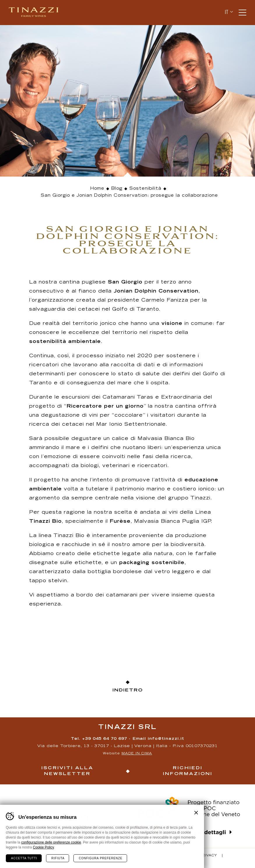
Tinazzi (36, 13)
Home (97, 189)
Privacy (208, 856)
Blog (117, 189)
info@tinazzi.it (166, 739)
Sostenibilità (145, 189)
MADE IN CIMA (137, 754)
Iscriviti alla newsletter (67, 771)
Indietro (128, 690)
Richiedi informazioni (188, 771)
